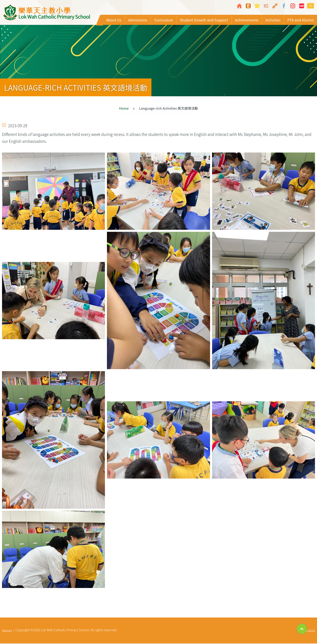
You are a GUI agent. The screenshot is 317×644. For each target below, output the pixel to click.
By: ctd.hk (309, 631)
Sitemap (7, 631)
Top (302, 629)
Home (124, 109)
